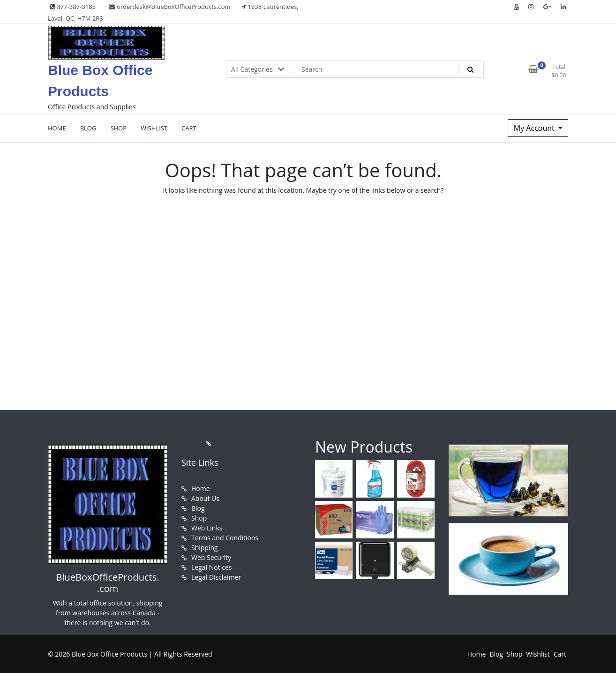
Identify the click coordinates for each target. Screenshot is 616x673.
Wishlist (538, 654)
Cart (560, 654)
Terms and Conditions (225, 538)
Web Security (211, 557)
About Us (205, 498)
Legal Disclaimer (216, 577)
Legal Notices (211, 567)
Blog (198, 508)
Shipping (205, 548)
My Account (535, 128)
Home (201, 488)
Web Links (207, 528)
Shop (199, 518)
